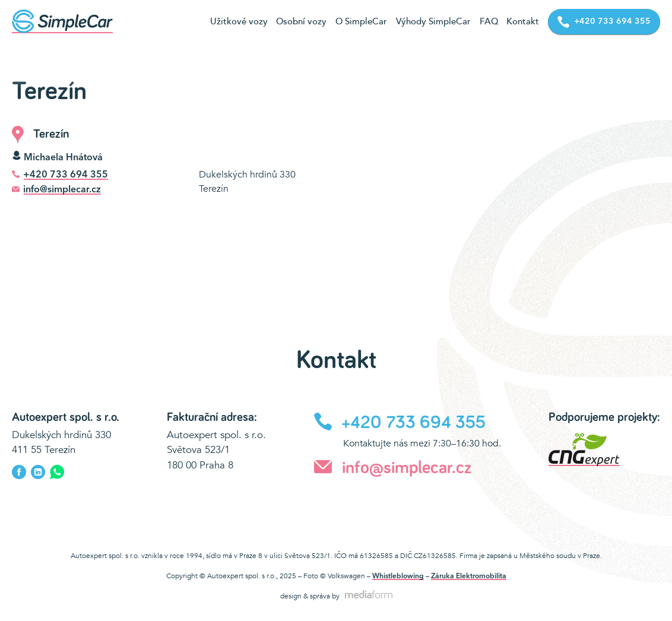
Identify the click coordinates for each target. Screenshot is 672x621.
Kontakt (523, 21)
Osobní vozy (301, 21)
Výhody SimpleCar (433, 21)
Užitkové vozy (239, 21)
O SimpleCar (361, 21)
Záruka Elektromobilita (469, 576)
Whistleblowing (398, 576)
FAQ (489, 21)
